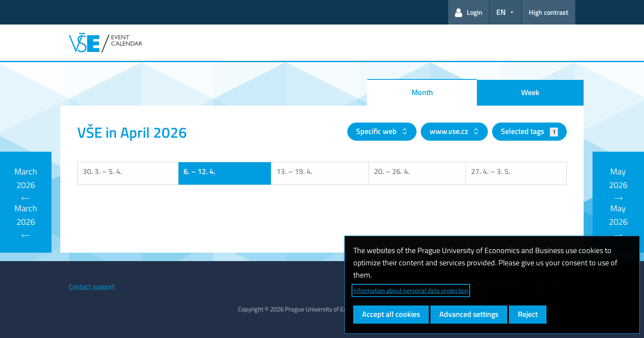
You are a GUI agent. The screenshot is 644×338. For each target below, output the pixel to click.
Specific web (377, 131)
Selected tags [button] (529, 131)
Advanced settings (469, 314)
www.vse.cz (450, 131)
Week (530, 92)
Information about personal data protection (411, 290)
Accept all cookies (391, 314)
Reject (528, 314)
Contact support (92, 286)
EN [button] (501, 12)
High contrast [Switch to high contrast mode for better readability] (549, 12)
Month (422, 92)
